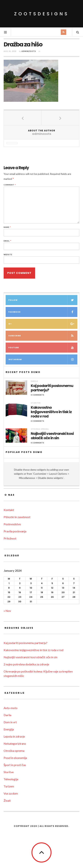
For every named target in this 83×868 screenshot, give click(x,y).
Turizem (9, 786)
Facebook (43, 312)
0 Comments (37, 395)
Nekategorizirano (15, 743)
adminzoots (29, 51)
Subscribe (43, 336)
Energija (9, 729)
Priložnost (10, 538)
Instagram (43, 359)
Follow (43, 300)
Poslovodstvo (12, 524)
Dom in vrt (10, 722)
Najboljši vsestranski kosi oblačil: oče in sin (52, 436)
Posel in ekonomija (15, 758)
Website (8, 255)
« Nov (7, 611)
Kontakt (9, 510)
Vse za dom (11, 793)
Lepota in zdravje (14, 736)
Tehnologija (11, 779)
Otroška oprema (40, 429)
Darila (34, 381)
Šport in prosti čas (15, 765)
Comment (10, 185)
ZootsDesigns (42, 14)
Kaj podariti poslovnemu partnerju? (52, 388)
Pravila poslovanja (15, 531)
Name (7, 227)
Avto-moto (11, 708)
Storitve (36, 403)
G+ (43, 324)
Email (7, 241)
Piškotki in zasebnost (17, 517)
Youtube (43, 348)
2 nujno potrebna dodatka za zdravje (26, 664)
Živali (7, 800)
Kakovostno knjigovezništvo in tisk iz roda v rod (51, 412)
